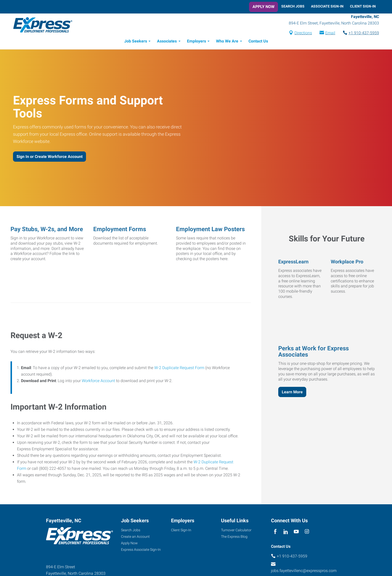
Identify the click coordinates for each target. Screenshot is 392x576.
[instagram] (307, 533)
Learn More (292, 393)
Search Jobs (293, 6)
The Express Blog (234, 537)
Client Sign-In (363, 6)
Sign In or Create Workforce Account (49, 157)
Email (327, 33)
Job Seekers (136, 42)
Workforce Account (98, 381)
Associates (167, 42)
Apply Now (263, 7)
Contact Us (258, 42)
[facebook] (275, 533)
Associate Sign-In (327, 6)
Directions (300, 33)
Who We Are (227, 42)
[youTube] (296, 533)
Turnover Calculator (236, 531)
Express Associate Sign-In (141, 550)
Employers (196, 42)
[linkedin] (286, 533)
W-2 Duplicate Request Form (179, 368)
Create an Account (135, 537)
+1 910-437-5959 (360, 33)
